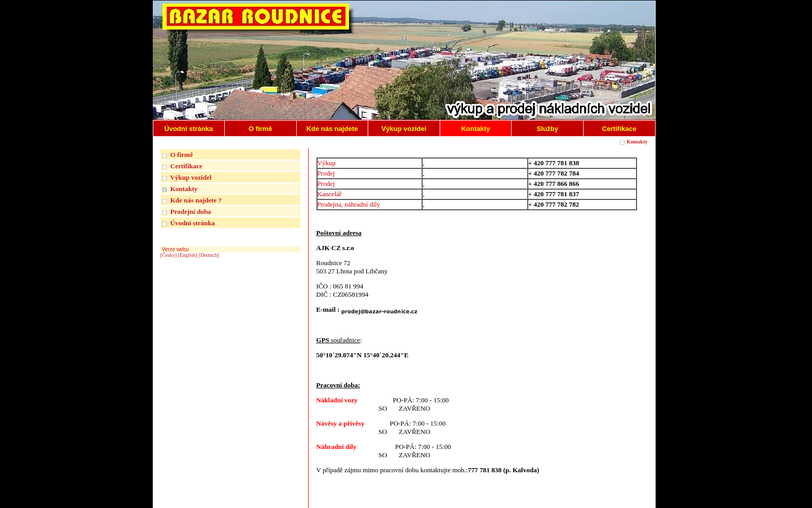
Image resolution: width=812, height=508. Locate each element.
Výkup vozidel (191, 177)
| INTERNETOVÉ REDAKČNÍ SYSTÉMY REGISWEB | (587, 498)
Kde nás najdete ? (196, 200)
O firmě (182, 155)
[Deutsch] (208, 255)
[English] (188, 255)
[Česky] (169, 255)
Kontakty (637, 142)
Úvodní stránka (193, 223)
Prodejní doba (191, 212)
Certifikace (186, 166)
